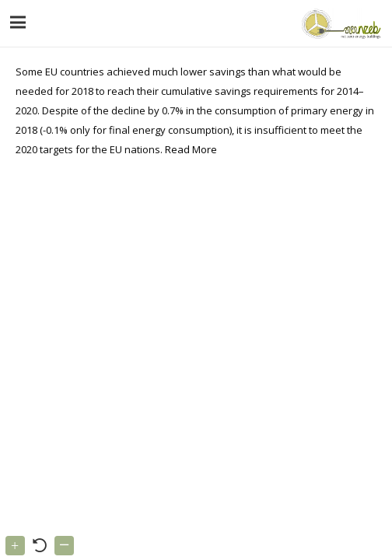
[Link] (339, 23)
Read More (191, 149)
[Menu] (18, 23)
